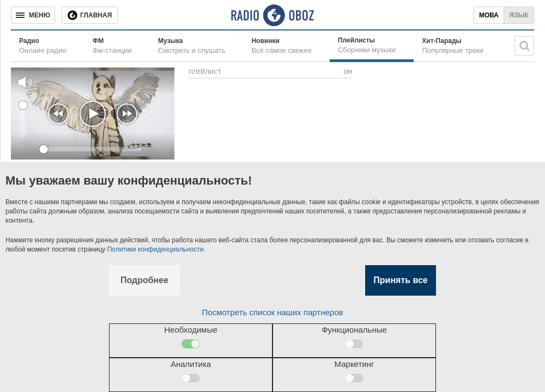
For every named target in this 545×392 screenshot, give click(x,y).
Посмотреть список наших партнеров (273, 312)
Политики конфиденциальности (156, 249)
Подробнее (144, 280)
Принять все (400, 280)
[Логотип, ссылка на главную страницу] (272, 15)
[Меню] (33, 15)
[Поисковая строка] (524, 46)
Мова (489, 15)
